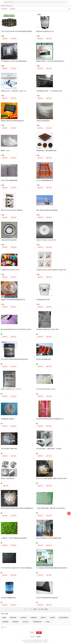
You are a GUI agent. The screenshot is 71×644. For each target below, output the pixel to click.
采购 (69, 513)
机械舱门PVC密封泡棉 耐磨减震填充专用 (13, 300)
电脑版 (38, 637)
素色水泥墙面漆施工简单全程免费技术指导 (49, 538)
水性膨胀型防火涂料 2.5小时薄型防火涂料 (49, 91)
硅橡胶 (4, 618)
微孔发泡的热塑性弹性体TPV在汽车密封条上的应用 (16, 329)
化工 (6, 627)
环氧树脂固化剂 (37, 622)
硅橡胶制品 (34, 618)
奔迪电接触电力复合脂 (43, 300)
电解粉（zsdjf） (6, 151)
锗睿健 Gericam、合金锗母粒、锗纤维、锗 (13, 91)
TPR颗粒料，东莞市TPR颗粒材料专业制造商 (14, 538)
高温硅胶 (53, 618)
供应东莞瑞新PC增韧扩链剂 (9, 449)
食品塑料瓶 (5, 622)
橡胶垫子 (43, 618)
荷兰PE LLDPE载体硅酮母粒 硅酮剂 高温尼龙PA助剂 (51, 478)
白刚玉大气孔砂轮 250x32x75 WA (46, 240)
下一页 (41, 609)
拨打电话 (14, 39)
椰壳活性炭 (13, 618)
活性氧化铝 (23, 618)
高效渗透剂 (15, 622)
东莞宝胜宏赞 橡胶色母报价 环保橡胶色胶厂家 (50, 419)
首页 (2, 627)
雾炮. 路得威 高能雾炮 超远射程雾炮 (47, 210)
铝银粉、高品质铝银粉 (7, 478)
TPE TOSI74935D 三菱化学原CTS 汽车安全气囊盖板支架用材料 (19, 568)
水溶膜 (48, 622)
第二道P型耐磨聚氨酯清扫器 (45, 180)
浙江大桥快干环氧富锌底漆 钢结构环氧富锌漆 (14, 359)
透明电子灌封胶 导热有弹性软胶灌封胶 (12, 121)
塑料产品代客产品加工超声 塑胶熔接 (12, 210)
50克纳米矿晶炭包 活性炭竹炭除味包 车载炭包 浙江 (51, 270)
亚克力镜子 (26, 622)
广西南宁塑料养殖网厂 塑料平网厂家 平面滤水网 (50, 508)
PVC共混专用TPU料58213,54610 (46, 389)
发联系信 (5, 39)
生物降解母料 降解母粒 (8, 419)
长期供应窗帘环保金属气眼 (9, 240)
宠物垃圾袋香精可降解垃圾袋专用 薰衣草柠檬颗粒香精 (17, 508)
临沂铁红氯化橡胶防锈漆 (44, 359)
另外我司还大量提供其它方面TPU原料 (47, 329)
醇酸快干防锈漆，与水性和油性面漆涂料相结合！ (51, 61)
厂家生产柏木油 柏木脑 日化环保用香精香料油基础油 (16, 31)
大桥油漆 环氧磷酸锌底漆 (8, 598)
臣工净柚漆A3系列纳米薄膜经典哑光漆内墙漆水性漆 (52, 568)
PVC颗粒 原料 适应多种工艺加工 (10, 270)
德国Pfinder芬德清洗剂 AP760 (45, 31)
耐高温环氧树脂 (63, 618)
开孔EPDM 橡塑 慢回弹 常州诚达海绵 (47, 598)
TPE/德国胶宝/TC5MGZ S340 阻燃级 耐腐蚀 (14, 61)
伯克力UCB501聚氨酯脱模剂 (9, 180)
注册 (39, 633)
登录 (32, 633)
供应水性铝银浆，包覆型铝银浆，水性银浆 (49, 449)
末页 (46, 609)
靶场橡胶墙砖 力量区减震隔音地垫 (46, 151)
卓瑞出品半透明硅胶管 (43, 121)
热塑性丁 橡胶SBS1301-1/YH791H (11, 389)
